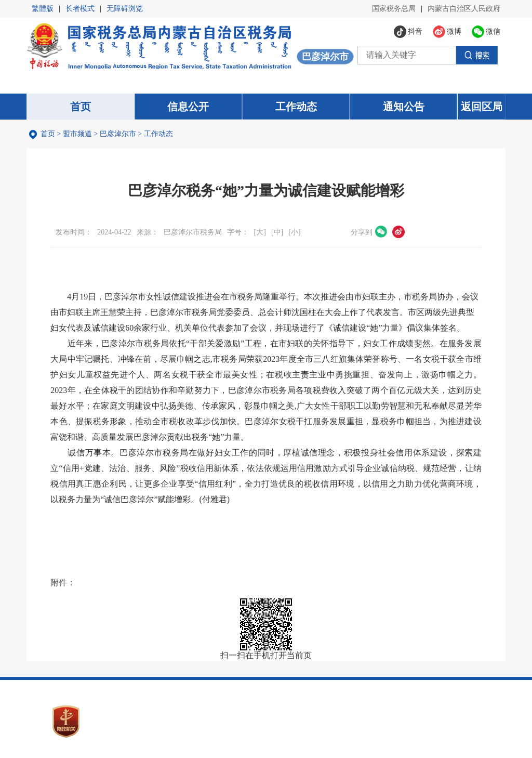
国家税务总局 (394, 9)
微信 (381, 232)
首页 (48, 134)
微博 (398, 232)
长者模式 (80, 9)
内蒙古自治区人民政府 (464, 9)
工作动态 (158, 134)
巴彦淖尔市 (118, 134)
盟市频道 (77, 134)
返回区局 (482, 107)
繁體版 (43, 9)
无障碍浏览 (125, 9)
